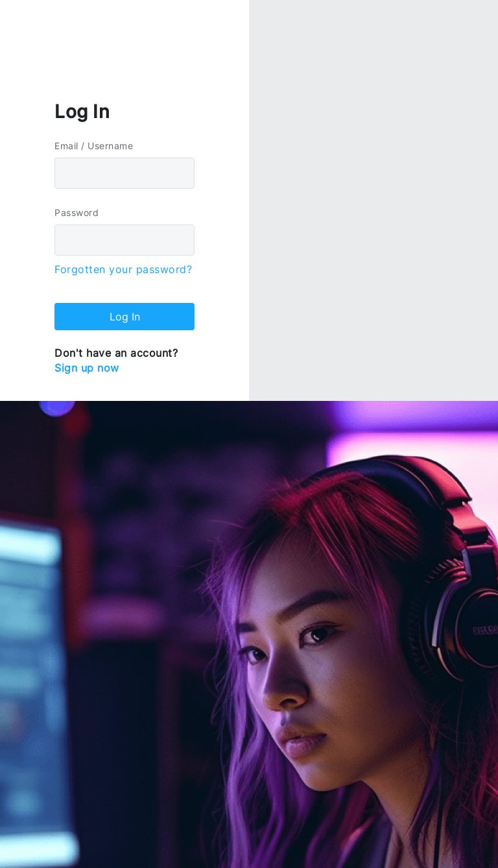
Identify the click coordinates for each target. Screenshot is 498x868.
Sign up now (87, 368)
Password (77, 212)
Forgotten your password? (123, 269)
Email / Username (94, 146)
